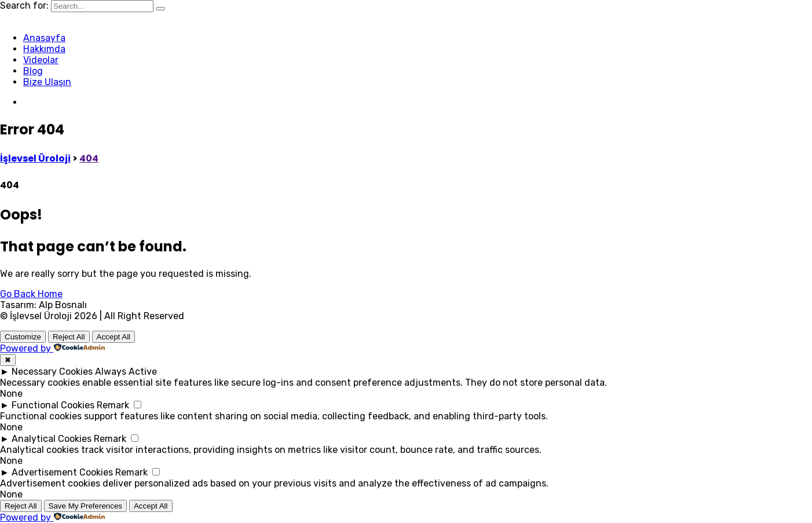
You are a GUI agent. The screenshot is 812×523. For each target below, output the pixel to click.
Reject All (69, 337)
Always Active (126, 372)
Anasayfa (44, 38)
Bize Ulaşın (47, 82)
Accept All (114, 337)
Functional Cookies (53, 405)
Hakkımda (44, 49)
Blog (33, 71)
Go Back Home (31, 294)
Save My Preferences (85, 506)
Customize (23, 337)
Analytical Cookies (52, 439)
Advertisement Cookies (62, 472)
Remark (113, 405)
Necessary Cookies (52, 372)
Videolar (41, 60)
